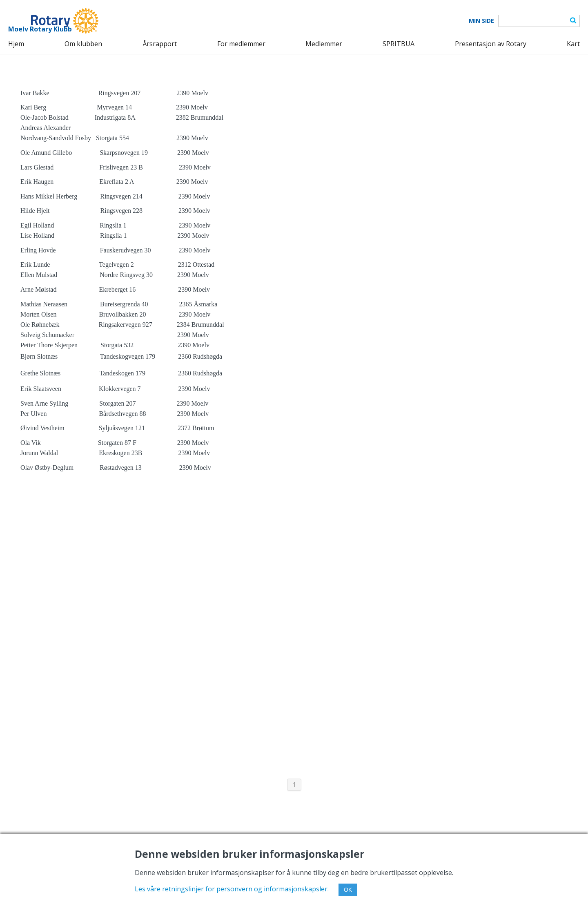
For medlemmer (241, 44)
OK (348, 890)
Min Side (481, 21)
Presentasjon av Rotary (491, 44)
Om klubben (83, 44)
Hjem (16, 44)
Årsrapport (160, 44)
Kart (573, 44)
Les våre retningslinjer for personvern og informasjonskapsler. (232, 889)
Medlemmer (324, 44)
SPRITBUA (399, 44)
